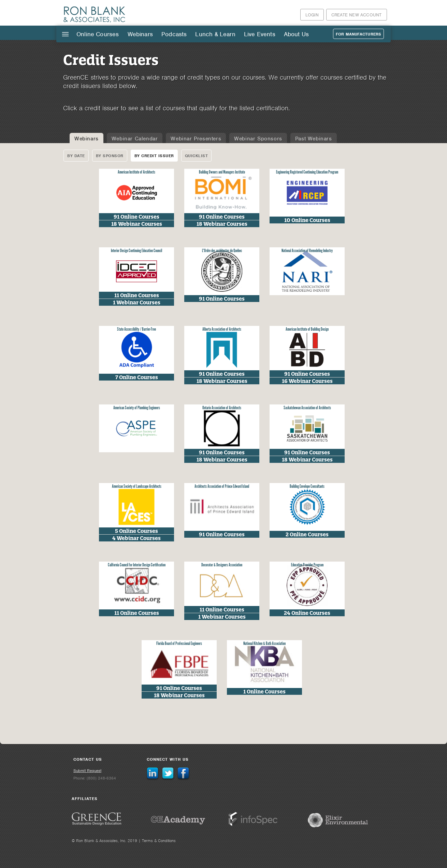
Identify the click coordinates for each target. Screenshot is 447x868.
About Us (296, 34)
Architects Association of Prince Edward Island (222, 487)
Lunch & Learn (215, 34)
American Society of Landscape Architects (137, 487)
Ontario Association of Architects (222, 408)
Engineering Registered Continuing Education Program (307, 172)
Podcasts (174, 34)
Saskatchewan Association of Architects (307, 408)
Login (312, 15)
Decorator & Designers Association (222, 565)
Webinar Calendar (135, 139)
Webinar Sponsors (258, 139)
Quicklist (197, 156)
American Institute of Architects (136, 172)
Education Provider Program (307, 565)
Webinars (140, 34)
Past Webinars (314, 139)
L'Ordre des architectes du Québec (222, 251)
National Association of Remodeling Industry (307, 251)
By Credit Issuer (154, 156)
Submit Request (87, 771)
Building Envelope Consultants (307, 487)
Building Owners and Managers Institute (222, 172)
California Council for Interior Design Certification (137, 565)
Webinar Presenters (196, 139)
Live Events (260, 34)
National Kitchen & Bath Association (264, 644)
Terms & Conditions (159, 841)
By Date (76, 156)
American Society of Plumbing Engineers (137, 408)
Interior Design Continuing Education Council (136, 251)
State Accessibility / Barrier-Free (136, 329)
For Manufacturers (358, 34)
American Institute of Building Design (307, 329)
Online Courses (98, 34)
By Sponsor (110, 156)
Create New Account (357, 15)
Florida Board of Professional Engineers (179, 644)
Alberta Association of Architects (222, 329)
